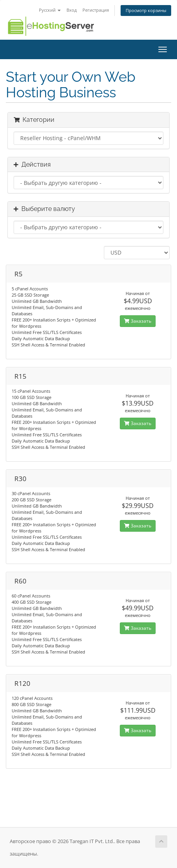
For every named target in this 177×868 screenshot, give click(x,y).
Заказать (138, 321)
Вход (72, 10)
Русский (50, 10)
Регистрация (96, 10)
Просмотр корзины (146, 10)
